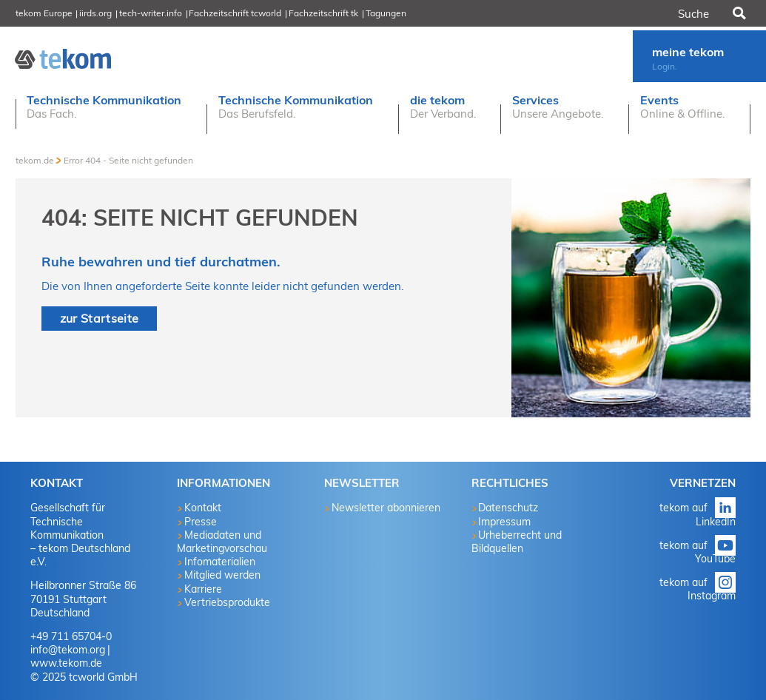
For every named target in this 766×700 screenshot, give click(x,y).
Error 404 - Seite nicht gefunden (128, 160)
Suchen (739, 13)
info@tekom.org (68, 650)
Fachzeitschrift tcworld (235, 13)
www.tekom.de (66, 663)
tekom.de (35, 160)
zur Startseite (99, 318)
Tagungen (386, 13)
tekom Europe (44, 13)
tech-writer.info (151, 13)
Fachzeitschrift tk (323, 13)
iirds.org (95, 13)
